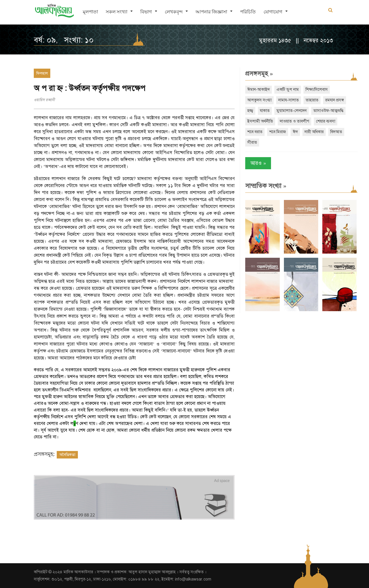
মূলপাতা (90, 12)
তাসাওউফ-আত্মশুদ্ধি (328, 111)
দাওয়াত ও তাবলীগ (294, 121)
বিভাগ (146, 12)
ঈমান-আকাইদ (259, 90)
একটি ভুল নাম (288, 90)
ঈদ (295, 132)
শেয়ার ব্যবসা (326, 121)
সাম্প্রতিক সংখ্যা (266, 186)
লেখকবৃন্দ (174, 12)
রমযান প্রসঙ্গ (335, 100)
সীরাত (252, 142)
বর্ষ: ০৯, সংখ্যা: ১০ (64, 40)
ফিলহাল (42, 73)
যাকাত (265, 111)
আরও (258, 163)
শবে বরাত (255, 132)
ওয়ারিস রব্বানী (44, 100)
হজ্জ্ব (250, 111)
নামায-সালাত (289, 100)
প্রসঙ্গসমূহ (259, 74)
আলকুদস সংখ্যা (259, 100)
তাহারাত (312, 100)
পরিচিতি (248, 12)
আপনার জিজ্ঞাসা (211, 12)
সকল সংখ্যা (117, 12)
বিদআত (336, 132)
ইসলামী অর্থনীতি (260, 121)
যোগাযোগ (273, 12)
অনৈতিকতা (67, 455)
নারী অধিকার (314, 132)
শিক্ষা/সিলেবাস (317, 90)
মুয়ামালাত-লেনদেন (292, 111)
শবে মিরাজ (278, 132)
